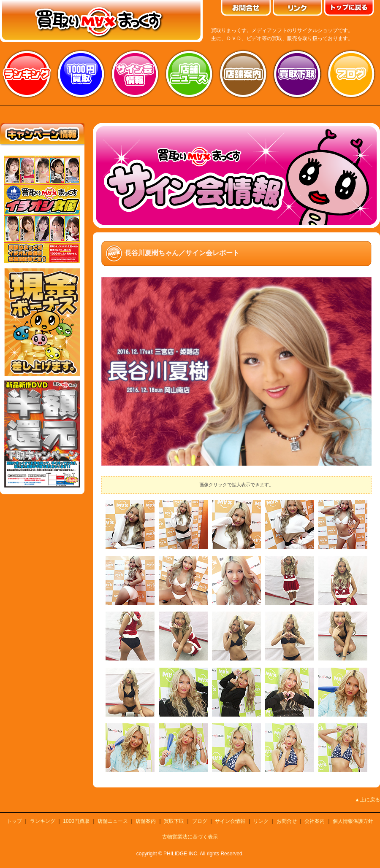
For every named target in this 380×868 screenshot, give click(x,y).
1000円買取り (81, 74)
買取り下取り (297, 74)
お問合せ (287, 821)
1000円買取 (76, 821)
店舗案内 (243, 74)
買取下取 (174, 821)
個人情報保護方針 (353, 821)
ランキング (27, 74)
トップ (14, 821)
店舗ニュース (189, 74)
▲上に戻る (367, 800)
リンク (261, 821)
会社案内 (315, 821)
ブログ (351, 74)
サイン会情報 (135, 74)
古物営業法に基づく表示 (190, 837)
